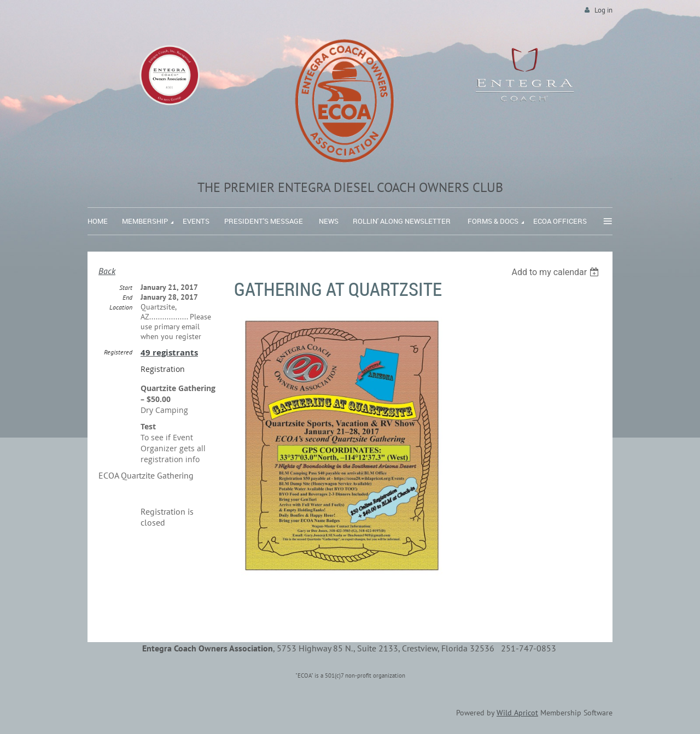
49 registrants (169, 353)
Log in (603, 10)
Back (107, 271)
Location (121, 307)
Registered (118, 352)
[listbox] (556, 272)
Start (126, 287)
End (127, 297)
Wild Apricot (517, 713)
